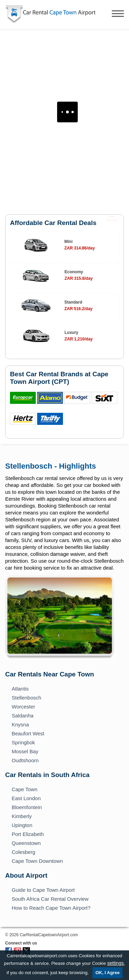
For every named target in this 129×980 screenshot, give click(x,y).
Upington (22, 825)
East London (26, 798)
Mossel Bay (25, 751)
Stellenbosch (26, 698)
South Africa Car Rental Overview (50, 899)
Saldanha (23, 716)
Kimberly (22, 816)
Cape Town (25, 789)
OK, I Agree (107, 973)
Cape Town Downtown (37, 861)
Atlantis (20, 689)
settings (116, 963)
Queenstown (26, 843)
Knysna (20, 724)
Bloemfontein (27, 807)
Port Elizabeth (28, 834)
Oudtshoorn (25, 760)
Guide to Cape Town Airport (43, 890)
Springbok (23, 742)
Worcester (23, 707)
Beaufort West (28, 733)
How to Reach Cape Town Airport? (51, 908)
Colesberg (23, 852)
